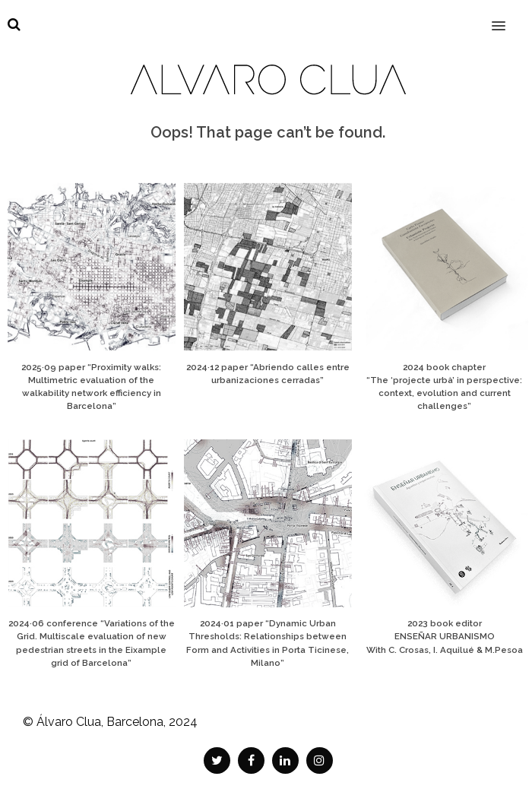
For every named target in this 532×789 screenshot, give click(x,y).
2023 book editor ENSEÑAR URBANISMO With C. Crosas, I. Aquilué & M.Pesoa (445, 637)
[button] (507, 16)
